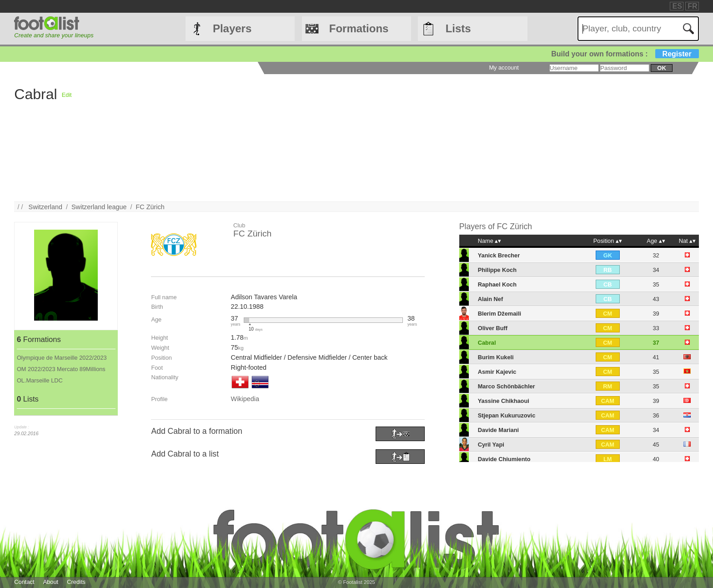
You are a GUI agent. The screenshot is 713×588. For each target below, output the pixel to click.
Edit (67, 95)
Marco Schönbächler (507, 386)
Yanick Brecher (499, 255)
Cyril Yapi (491, 445)
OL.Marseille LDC (40, 380)
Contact (24, 582)
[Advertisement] (345, 138)
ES (677, 6)
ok (661, 68)
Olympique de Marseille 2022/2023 (62, 358)
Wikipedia (245, 399)
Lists (458, 28)
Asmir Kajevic (497, 372)
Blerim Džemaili (500, 314)
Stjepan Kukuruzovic (507, 415)
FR (692, 6)
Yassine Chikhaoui (504, 401)
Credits (76, 582)
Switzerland (45, 207)
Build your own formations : (625, 54)
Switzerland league (99, 207)
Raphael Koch (497, 284)
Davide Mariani (498, 430)
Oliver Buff (493, 328)
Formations (359, 28)
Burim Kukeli (496, 357)
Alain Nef (490, 299)
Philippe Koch (497, 270)
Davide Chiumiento (504, 459)
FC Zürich (150, 207)
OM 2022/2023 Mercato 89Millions (61, 369)
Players (232, 28)
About (51, 582)
